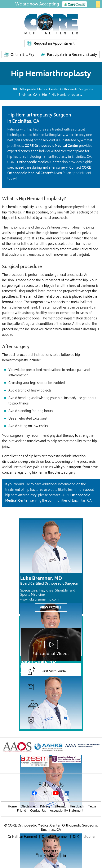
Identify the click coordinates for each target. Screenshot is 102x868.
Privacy (45, 807)
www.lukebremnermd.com (39, 600)
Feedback (77, 807)
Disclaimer (28, 807)
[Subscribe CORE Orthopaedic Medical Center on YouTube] (56, 794)
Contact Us (38, 811)
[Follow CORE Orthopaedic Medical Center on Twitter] (46, 794)
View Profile (51, 608)
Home (12, 807)
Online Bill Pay (22, 55)
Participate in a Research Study (72, 55)
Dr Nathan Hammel (22, 837)
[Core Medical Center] (51, 24)
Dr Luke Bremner (55, 837)
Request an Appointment (54, 44)
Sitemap (60, 807)
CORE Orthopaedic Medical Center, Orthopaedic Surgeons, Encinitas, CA (52, 828)
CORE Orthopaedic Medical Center (52, 146)
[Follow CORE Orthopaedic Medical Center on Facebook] (35, 794)
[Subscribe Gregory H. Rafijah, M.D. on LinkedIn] (67, 794)
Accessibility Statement (67, 811)
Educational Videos (51, 654)
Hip (44, 95)
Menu (96, 26)
